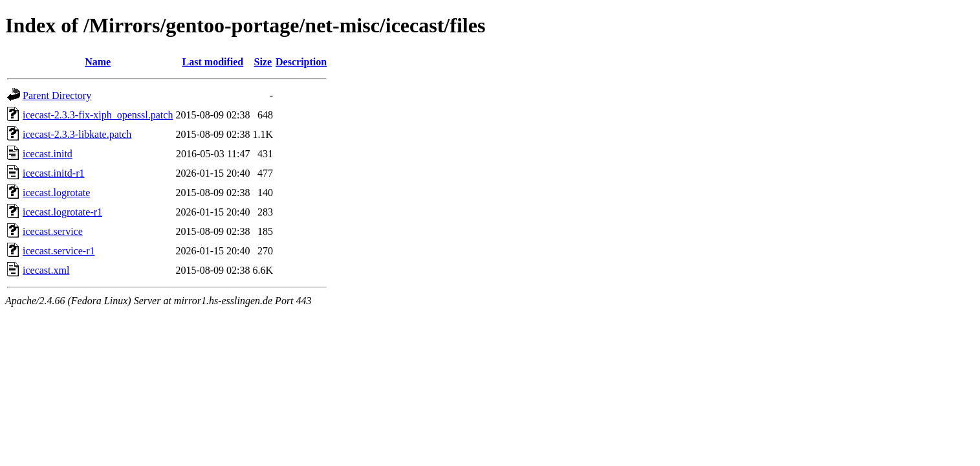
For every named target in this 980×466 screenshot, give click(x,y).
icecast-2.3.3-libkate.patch (77, 134)
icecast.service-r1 (59, 251)
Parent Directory (57, 95)
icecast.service (53, 231)
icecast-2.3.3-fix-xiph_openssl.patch (98, 115)
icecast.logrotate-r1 (62, 212)
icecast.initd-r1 (54, 173)
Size (263, 62)
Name (98, 62)
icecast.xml (46, 270)
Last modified (213, 62)
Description (301, 62)
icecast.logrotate (56, 193)
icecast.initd (48, 154)
